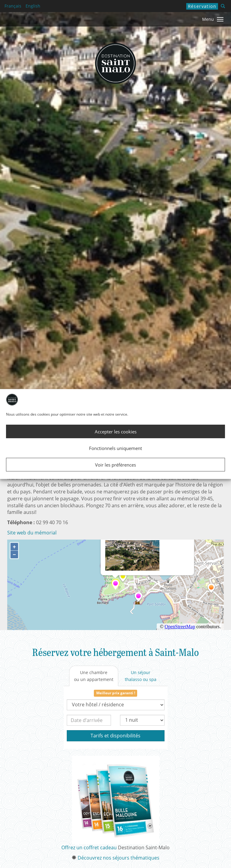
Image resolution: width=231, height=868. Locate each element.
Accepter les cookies (116, 432)
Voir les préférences (115, 465)
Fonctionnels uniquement (115, 448)
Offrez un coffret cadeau (89, 847)
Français (13, 6)
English (33, 6)
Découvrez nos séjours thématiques (119, 858)
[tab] (94, 676)
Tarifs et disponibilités (115, 736)
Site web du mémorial (32, 533)
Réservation (202, 6)
